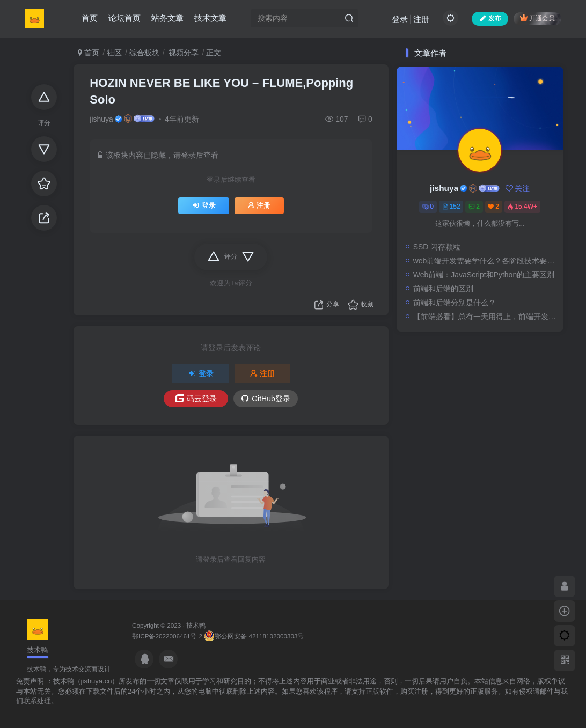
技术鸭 (196, 625)
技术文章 (210, 18)
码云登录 (196, 399)
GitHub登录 (266, 399)
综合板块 (144, 53)
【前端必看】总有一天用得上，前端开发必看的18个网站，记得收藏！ (486, 317)
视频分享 (183, 53)
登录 (400, 19)
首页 (90, 18)
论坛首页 (124, 18)
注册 (421, 19)
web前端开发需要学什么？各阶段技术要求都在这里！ (486, 261)
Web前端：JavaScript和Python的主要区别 (484, 275)
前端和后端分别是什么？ (455, 303)
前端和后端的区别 (443, 289)
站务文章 (167, 18)
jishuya (101, 119)
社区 (114, 53)
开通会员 (537, 18)
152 (451, 207)
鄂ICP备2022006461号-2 (167, 636)
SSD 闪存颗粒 (437, 247)
